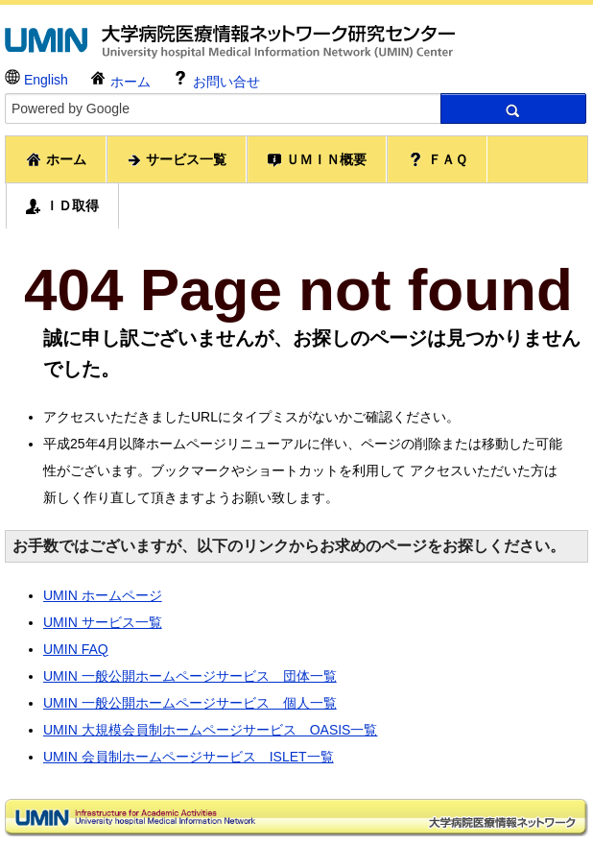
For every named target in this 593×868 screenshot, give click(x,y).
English (36, 78)
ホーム (120, 79)
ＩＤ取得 (62, 206)
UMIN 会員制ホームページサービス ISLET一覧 (189, 757)
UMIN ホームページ (103, 595)
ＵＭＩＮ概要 (317, 160)
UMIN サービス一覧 (103, 622)
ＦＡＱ (437, 159)
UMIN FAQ (76, 649)
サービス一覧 (177, 160)
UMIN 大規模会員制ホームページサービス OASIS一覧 (210, 730)
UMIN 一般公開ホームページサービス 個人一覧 (190, 703)
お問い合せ (216, 79)
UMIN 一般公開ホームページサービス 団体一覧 (190, 676)
